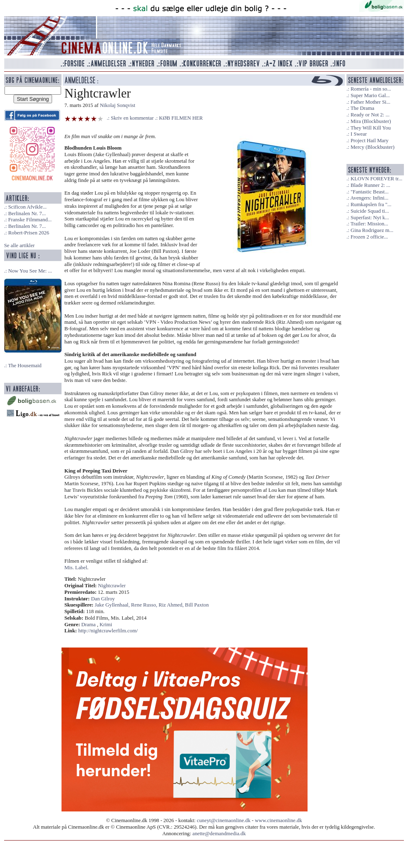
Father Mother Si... (370, 102)
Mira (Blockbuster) (371, 121)
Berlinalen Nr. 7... (27, 214)
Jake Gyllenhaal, (113, 605)
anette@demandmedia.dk (219, 834)
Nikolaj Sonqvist (117, 105)
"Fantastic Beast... (370, 192)
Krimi (106, 625)
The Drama (362, 108)
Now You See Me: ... (30, 271)
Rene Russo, (145, 605)
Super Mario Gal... (370, 95)
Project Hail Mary (369, 141)
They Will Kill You (371, 128)
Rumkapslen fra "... (371, 205)
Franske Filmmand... (30, 220)
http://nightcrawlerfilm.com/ (108, 631)
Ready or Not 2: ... (370, 115)
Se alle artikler (19, 245)
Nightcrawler (112, 586)
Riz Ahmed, (172, 605)
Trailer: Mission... (369, 224)
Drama (88, 625)
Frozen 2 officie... (369, 237)
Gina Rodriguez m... (372, 230)
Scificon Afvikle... (27, 207)
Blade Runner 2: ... (370, 185)
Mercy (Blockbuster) (373, 147)
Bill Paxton (197, 605)
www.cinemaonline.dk (279, 820)
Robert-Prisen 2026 (29, 233)
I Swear (359, 134)
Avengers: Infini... (369, 198)
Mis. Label (76, 568)
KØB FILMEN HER (181, 118)
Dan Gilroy (103, 599)
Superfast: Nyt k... (370, 218)
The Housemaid (25, 366)
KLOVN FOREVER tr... (376, 179)
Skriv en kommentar (132, 118)
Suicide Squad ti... (370, 211)
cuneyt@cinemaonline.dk (224, 820)
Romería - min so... (371, 89)
